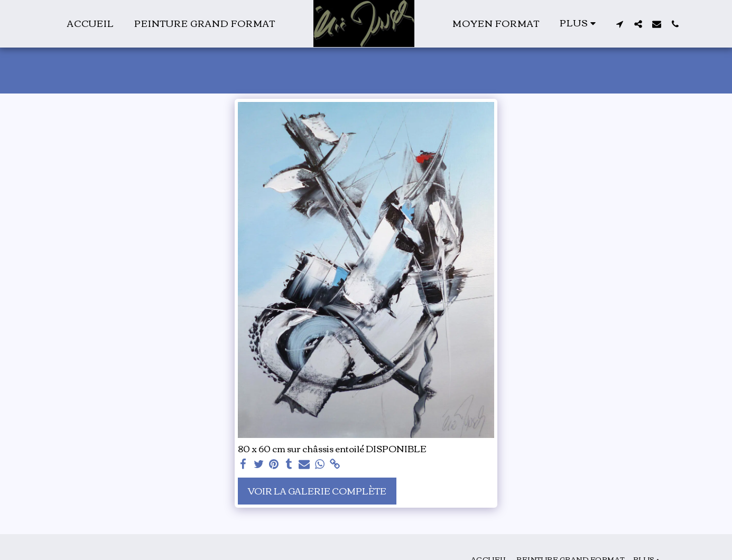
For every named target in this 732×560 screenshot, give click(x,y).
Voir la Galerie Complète (317, 491)
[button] (620, 24)
